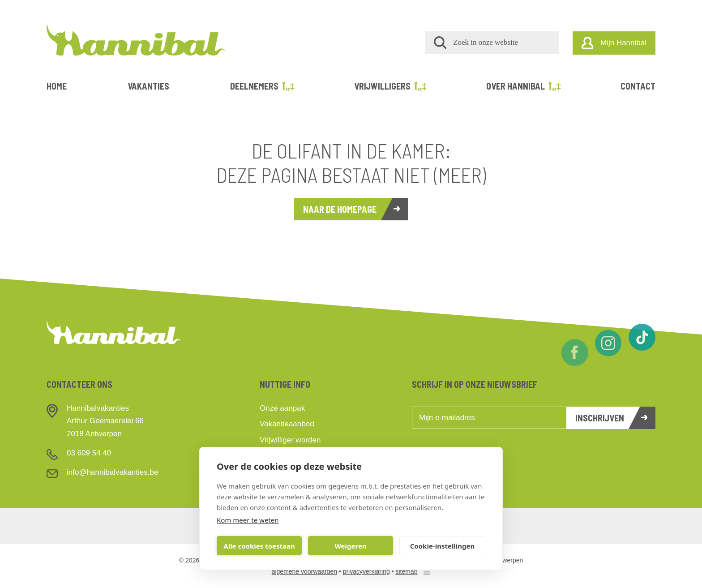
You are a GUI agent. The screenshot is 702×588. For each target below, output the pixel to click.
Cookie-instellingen (443, 546)
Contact (638, 86)
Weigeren (350, 546)
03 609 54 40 (89, 453)
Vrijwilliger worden (290, 440)
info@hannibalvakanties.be (112, 472)
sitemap (406, 571)
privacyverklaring (366, 571)
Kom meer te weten (248, 520)
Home (57, 86)
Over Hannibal (523, 86)
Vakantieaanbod (287, 424)
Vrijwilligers (390, 86)
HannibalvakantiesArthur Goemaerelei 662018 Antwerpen (105, 421)
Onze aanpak (282, 408)
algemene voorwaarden (304, 571)
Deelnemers (262, 86)
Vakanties (148, 86)
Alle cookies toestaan (259, 546)
